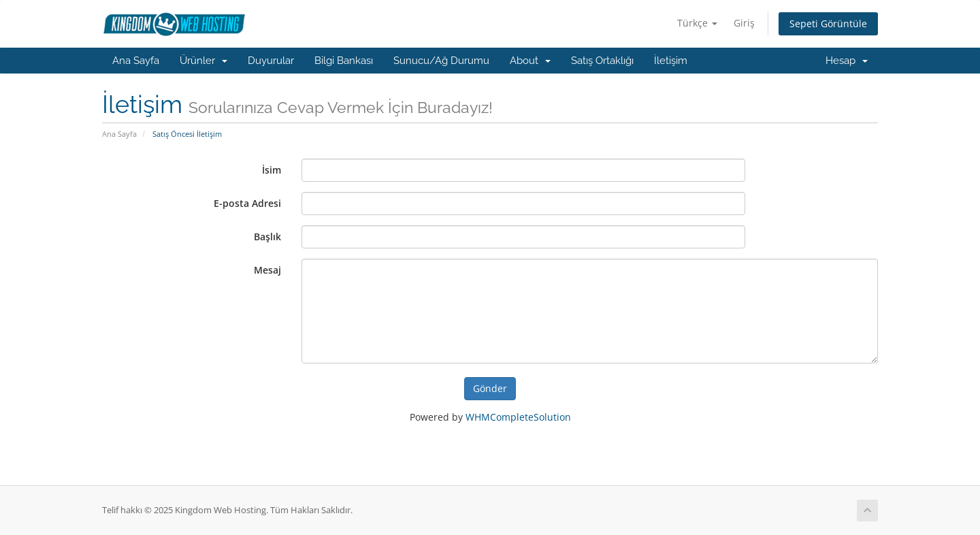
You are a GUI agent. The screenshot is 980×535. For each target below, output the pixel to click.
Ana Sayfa (136, 61)
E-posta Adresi (247, 203)
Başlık (267, 237)
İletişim (671, 61)
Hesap (847, 61)
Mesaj (267, 270)
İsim (272, 170)
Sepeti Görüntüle (828, 23)
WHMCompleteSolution (518, 417)
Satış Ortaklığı (602, 61)
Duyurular (271, 61)
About (530, 61)
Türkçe (697, 23)
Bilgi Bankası (344, 61)
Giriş (744, 23)
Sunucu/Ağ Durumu (441, 61)
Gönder (490, 388)
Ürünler (203, 61)
